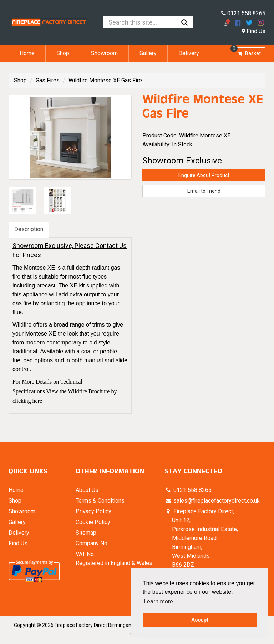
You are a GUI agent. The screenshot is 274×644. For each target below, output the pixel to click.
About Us (87, 490)
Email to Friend (204, 191)
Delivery (189, 53)
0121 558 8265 (243, 13)
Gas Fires (48, 80)
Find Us (254, 31)
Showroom (104, 53)
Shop (63, 53)
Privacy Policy (93, 511)
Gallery (148, 53)
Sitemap (86, 533)
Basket (247, 52)
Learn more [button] (158, 601)
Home (27, 53)
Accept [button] (200, 620)
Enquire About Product (204, 175)
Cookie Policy (93, 522)
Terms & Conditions (100, 501)
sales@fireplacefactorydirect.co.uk (216, 501)
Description (29, 229)
